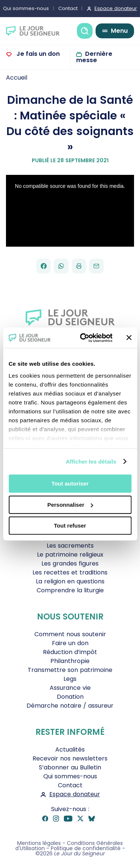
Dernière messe (94, 57)
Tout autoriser (70, 483)
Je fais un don (37, 54)
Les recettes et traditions (70, 572)
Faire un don (70, 643)
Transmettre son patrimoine (70, 670)
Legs (70, 679)
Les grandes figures (70, 563)
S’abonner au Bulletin (70, 767)
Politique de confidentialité (86, 848)
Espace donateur (75, 794)
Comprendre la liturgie (70, 590)
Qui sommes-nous (70, 776)
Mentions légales (39, 843)
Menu (119, 31)
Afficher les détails (91, 462)
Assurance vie (70, 688)
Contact (68, 8)
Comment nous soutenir (70, 634)
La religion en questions (70, 581)
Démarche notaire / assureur (70, 706)
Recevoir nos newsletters (70, 758)
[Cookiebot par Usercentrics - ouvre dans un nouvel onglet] (83, 338)
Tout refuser (70, 526)
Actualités (70, 750)
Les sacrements (70, 546)
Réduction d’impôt (70, 652)
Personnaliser (70, 505)
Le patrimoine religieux (70, 555)
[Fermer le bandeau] (129, 338)
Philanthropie (70, 661)
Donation (70, 697)
